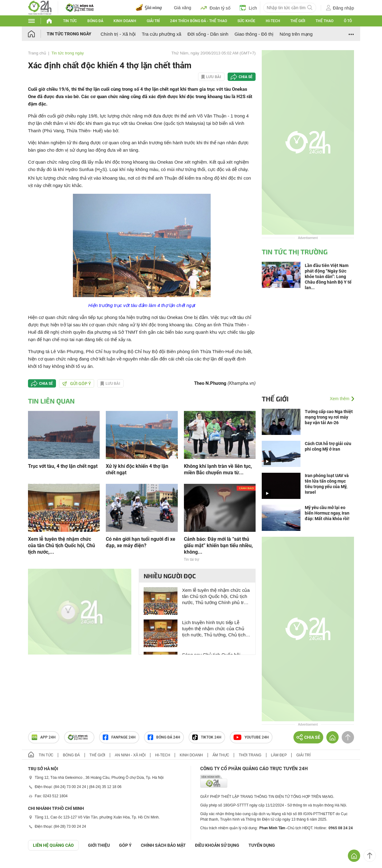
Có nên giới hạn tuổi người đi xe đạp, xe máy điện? (141, 542)
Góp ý (125, 845)
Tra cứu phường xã (162, 34)
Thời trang (250, 755)
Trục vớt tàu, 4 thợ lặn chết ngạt (63, 466)
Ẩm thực (221, 755)
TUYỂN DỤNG (262, 845)
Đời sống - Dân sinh (208, 34)
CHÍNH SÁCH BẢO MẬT (163, 845)
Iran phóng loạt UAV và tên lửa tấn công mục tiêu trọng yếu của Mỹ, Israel (327, 484)
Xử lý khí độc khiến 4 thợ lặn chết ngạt (137, 469)
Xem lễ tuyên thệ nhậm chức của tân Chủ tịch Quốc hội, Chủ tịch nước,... (62, 545)
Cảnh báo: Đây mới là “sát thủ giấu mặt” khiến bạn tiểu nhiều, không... (218, 545)
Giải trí (153, 21)
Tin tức (70, 21)
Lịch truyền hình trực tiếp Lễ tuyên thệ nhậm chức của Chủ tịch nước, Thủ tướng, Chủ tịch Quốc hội (214, 629)
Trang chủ (37, 53)
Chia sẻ (246, 77)
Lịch (248, 8)
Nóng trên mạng (296, 34)
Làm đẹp (279, 755)
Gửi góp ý (77, 384)
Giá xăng (183, 8)
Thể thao (324, 21)
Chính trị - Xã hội (118, 34)
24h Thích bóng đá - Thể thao (199, 21)
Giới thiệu (99, 845)
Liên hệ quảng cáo (53, 845)
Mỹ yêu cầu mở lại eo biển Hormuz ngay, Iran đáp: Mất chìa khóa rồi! (327, 513)
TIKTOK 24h (207, 737)
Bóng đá (95, 21)
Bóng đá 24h (164, 737)
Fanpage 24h (119, 737)
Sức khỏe (246, 21)
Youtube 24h (251, 737)
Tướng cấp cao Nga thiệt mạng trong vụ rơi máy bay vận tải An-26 (329, 417)
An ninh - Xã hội (130, 755)
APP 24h (44, 737)
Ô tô (348, 21)
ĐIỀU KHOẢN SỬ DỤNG (217, 845)
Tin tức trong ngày (69, 34)
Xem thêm (340, 399)
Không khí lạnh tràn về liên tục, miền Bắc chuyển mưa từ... (218, 469)
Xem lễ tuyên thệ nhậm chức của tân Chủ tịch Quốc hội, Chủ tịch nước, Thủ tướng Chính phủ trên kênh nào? (216, 597)
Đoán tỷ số (215, 8)
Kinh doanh (125, 21)
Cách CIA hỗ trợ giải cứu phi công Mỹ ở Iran (328, 446)
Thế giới (298, 21)
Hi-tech (273, 21)
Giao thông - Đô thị (254, 34)
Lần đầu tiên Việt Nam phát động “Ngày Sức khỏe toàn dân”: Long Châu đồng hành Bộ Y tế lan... (328, 277)
